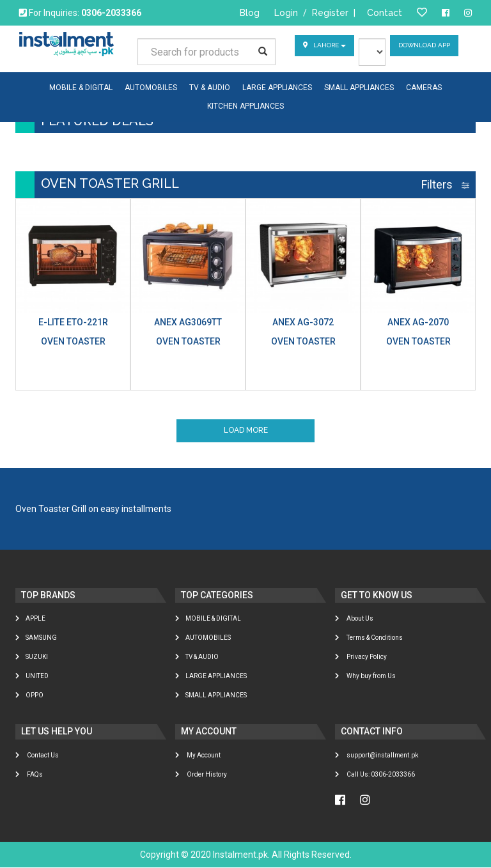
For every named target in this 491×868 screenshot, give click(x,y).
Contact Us (37, 756)
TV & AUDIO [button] (210, 88)
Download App (424, 46)
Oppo (29, 696)
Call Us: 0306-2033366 (375, 775)
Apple (30, 619)
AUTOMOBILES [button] (151, 88)
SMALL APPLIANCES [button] (359, 88)
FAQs (29, 775)
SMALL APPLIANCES (211, 696)
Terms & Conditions (369, 638)
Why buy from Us (365, 677)
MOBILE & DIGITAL (208, 619)
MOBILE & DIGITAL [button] (81, 88)
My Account (198, 756)
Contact (385, 13)
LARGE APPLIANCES (211, 677)
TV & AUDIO (197, 657)
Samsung (36, 638)
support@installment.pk (377, 756)
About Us (354, 619)
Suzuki (32, 657)
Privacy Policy (361, 657)
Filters (445, 184)
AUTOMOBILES (203, 638)
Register (330, 13)
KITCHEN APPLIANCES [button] (245, 106)
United (32, 677)
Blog (250, 13)
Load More (246, 431)
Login (286, 13)
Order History (201, 775)
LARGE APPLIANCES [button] (277, 88)
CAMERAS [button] (424, 88)
